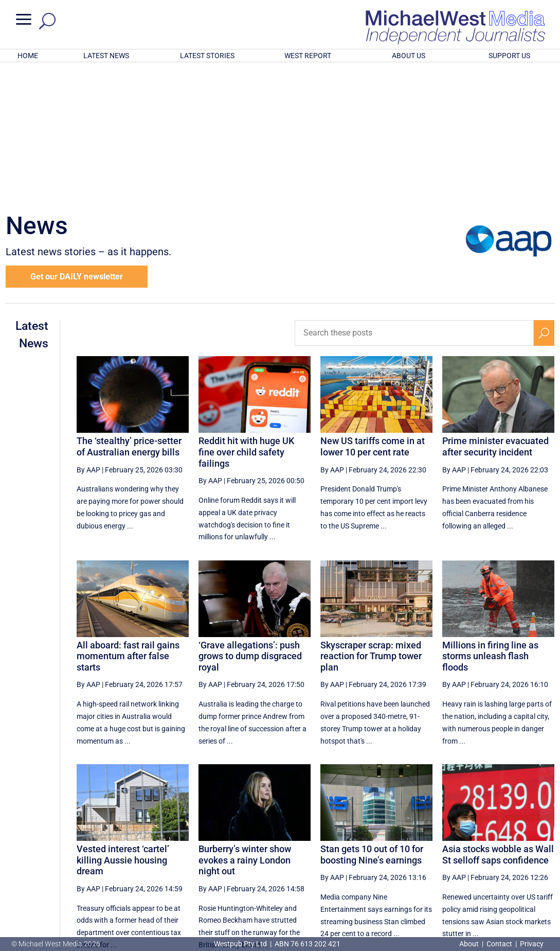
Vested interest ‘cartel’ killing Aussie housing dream (123, 725)
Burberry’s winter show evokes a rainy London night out (245, 725)
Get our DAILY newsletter (77, 142)
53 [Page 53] (444, 854)
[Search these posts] (414, 198)
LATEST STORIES (207, 56)
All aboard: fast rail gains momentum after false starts (128, 521)
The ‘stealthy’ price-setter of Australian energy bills (129, 312)
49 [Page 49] (340, 854)
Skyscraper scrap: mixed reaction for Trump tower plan (371, 521)
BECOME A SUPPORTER (508, 888)
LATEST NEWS (106, 56)
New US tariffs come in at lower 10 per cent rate (373, 312)
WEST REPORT (308, 56)
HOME (28, 56)
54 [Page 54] (471, 854)
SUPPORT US (509, 56)
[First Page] (294, 853)
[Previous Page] (317, 853)
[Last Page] (543, 853)
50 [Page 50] (366, 854)
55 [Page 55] (496, 854)
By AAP (88, 335)
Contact (499, 944)
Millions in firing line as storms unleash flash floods (490, 521)
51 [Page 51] (392, 854)
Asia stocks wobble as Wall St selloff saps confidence (498, 720)
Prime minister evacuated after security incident (495, 312)
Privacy (532, 944)
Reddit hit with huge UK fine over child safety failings (246, 317)
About (470, 944)
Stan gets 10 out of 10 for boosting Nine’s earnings (372, 720)
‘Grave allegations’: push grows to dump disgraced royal (250, 521)
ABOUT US (409, 56)
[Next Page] (520, 853)
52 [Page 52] (418, 854)
